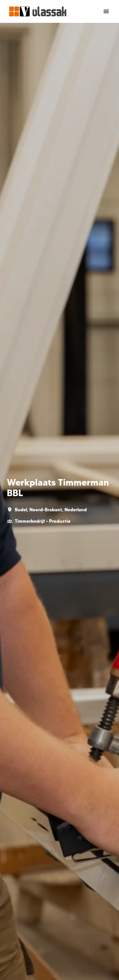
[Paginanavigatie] (106, 11)
